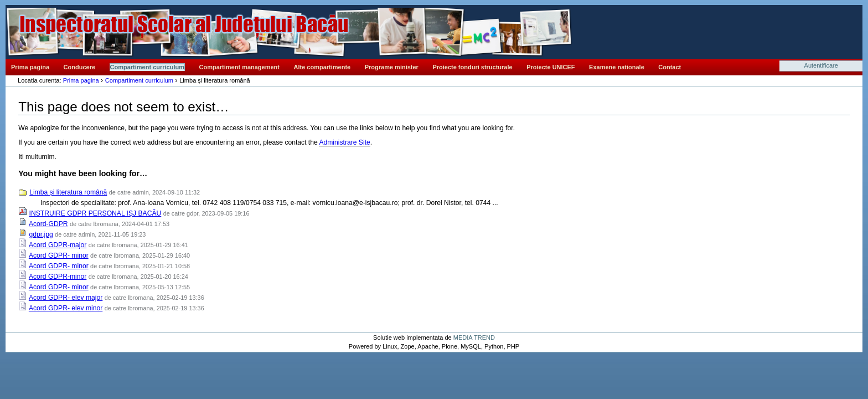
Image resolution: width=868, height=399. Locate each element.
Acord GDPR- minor (59, 255)
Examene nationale (617, 67)
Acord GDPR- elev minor (66, 308)
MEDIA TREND (474, 337)
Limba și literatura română (68, 192)
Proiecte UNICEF (551, 67)
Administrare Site (344, 142)
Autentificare (821, 65)
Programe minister (392, 67)
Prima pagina (30, 67)
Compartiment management (239, 67)
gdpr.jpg (41, 234)
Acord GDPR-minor (58, 277)
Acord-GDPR (48, 224)
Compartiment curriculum (147, 67)
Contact (670, 67)
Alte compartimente (322, 67)
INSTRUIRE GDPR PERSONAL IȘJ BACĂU (95, 213)
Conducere (79, 67)
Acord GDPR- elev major (66, 298)
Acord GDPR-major (58, 245)
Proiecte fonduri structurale (472, 67)
